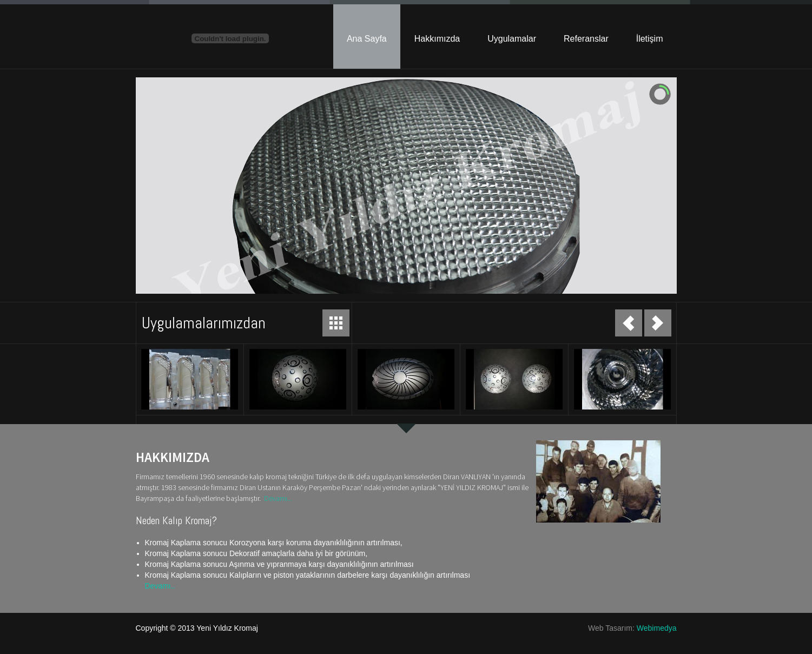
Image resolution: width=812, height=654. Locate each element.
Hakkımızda (437, 39)
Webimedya (657, 628)
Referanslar (586, 39)
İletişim (650, 39)
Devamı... (278, 498)
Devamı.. (160, 586)
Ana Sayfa (367, 39)
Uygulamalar (512, 39)
